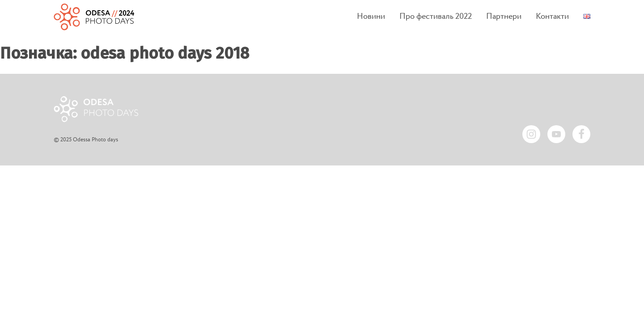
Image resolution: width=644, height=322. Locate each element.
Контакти (552, 17)
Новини (371, 17)
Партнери (504, 17)
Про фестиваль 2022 (436, 17)
